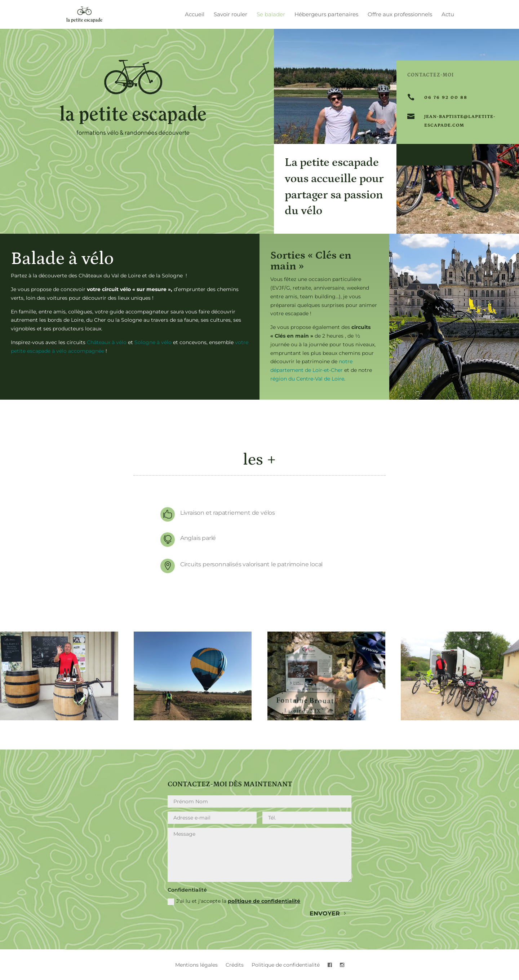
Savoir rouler (230, 15)
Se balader (271, 15)
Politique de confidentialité (286, 965)
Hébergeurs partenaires (326, 15)
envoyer (325, 913)
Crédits (235, 965)
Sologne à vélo (153, 342)
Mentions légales (196, 965)
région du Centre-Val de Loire (307, 379)
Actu (448, 15)
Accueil (195, 15)
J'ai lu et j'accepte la (234, 901)
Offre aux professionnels (400, 15)
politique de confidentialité (264, 901)
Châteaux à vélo (107, 342)
